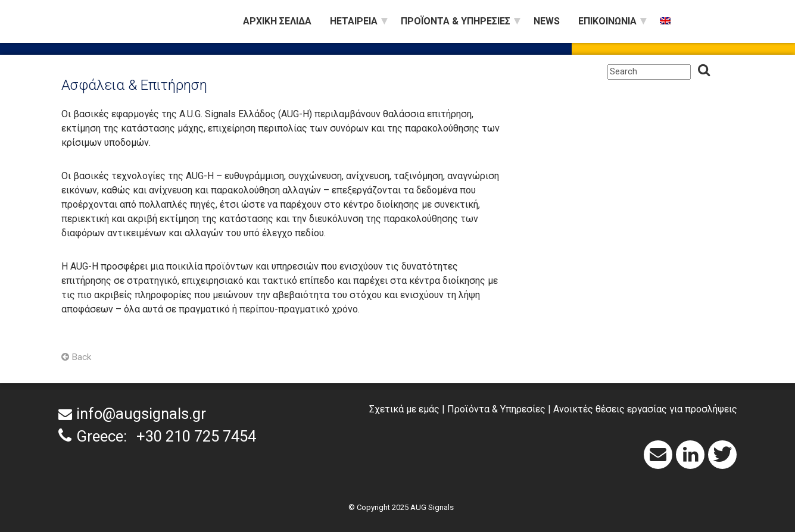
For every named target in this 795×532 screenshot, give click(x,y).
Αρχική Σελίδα (277, 21)
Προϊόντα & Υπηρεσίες (456, 21)
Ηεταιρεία (354, 21)
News (547, 21)
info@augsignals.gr (141, 414)
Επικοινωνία (607, 21)
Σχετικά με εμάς (404, 409)
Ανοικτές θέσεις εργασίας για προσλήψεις (645, 409)
